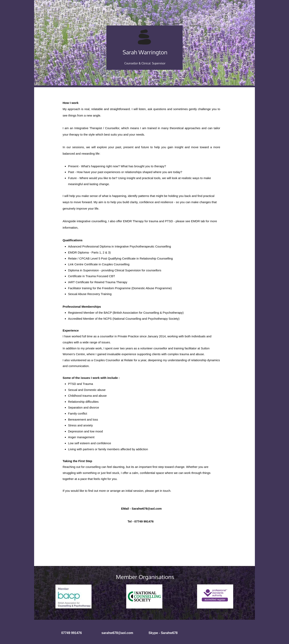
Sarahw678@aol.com (147, 509)
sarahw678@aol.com (117, 633)
